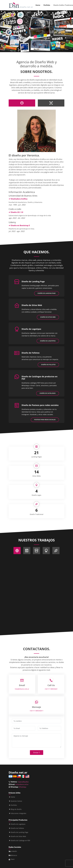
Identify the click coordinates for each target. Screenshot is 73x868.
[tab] (22, 103)
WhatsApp (22, 787)
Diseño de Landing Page (33, 281)
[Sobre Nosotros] (17, 551)
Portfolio (47, 5)
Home (38, 5)
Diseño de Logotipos (31, 329)
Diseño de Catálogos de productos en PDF (40, 378)
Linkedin (14, 851)
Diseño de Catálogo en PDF (20, 841)
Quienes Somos (16, 801)
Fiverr (13, 859)
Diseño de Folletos (31, 353)
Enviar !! (37, 753)
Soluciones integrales (19, 813)
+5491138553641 (23, 782)
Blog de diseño (16, 809)
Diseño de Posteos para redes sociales (40, 405)
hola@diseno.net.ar (22, 689)
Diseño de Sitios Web (32, 305)
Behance (14, 855)
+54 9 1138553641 (51, 689)
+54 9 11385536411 (36, 711)
